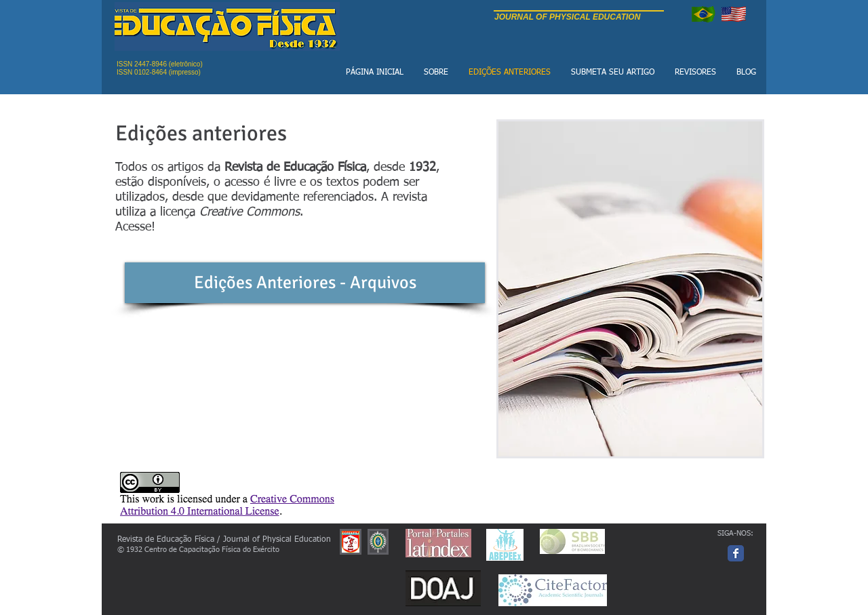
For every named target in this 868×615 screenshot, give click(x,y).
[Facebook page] (736, 553)
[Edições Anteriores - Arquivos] (305, 283)
